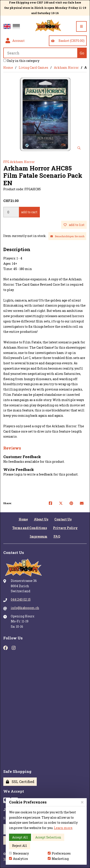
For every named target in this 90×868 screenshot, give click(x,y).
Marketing (58, 859)
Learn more (63, 828)
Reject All (20, 846)
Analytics (18, 859)
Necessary (19, 853)
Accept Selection (48, 837)
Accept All (20, 837)
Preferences (59, 853)
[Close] (82, 802)
